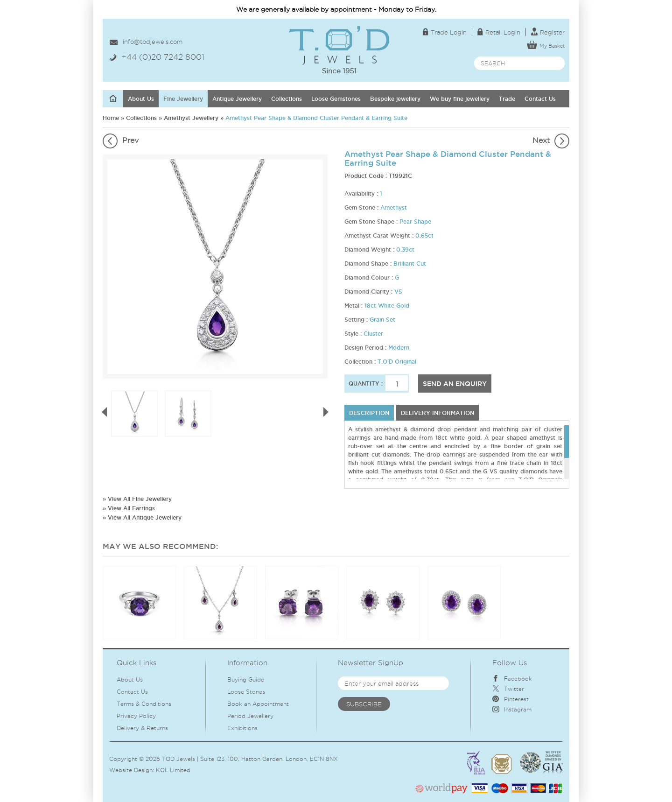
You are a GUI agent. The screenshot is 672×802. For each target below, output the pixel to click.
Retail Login (499, 32)
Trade (507, 99)
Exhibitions (242, 728)
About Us (141, 99)
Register (548, 32)
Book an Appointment (258, 704)
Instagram (512, 709)
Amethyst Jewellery (191, 118)
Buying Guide (246, 679)
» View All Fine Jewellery (137, 499)
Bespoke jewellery (395, 99)
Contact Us (540, 99)
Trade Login (445, 32)
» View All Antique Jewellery (142, 517)
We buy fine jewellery (460, 99)
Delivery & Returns (142, 728)
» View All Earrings (129, 508)
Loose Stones (246, 692)
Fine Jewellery (183, 99)
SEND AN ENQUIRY (455, 384)
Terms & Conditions (144, 704)
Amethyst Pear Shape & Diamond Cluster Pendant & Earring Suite (316, 118)
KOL (162, 770)
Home (111, 118)
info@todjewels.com (153, 42)
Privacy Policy (136, 716)
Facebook (512, 679)
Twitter (508, 689)
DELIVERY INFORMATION (437, 413)
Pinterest (511, 699)
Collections (287, 99)
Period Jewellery (250, 716)
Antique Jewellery (237, 99)
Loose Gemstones (336, 99)
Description (369, 413)
